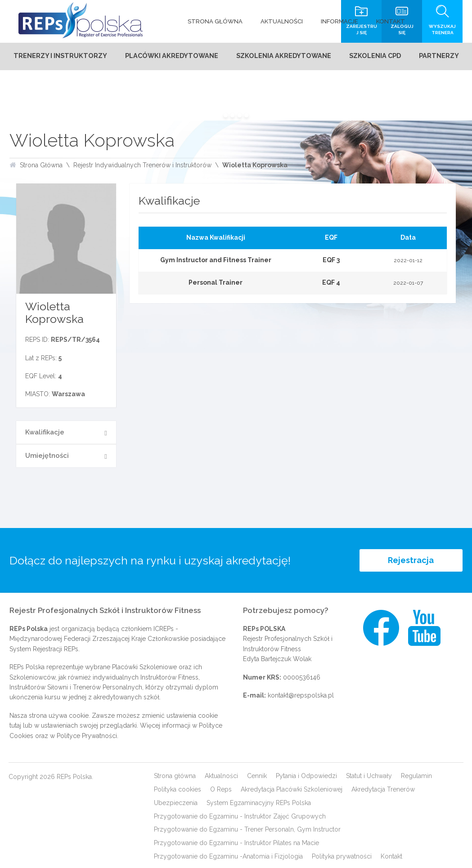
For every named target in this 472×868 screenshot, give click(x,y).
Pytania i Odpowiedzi (306, 776)
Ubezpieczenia (176, 803)
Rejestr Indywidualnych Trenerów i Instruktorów (142, 165)
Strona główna (175, 776)
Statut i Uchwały (369, 776)
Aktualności (221, 776)
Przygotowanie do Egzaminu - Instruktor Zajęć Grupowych (240, 816)
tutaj (15, 725)
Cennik (257, 776)
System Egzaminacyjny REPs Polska (259, 803)
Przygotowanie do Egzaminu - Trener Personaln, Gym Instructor (247, 829)
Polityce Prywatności (87, 736)
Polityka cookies (178, 789)
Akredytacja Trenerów (383, 789)
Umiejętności (47, 456)
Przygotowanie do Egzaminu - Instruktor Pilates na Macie (236, 843)
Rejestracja (411, 560)
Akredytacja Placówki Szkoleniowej (292, 789)
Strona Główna (41, 165)
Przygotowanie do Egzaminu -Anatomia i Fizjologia (228, 856)
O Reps (221, 789)
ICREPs (164, 629)
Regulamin (416, 776)
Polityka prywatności (342, 856)
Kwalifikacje (45, 432)
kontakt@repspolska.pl (301, 695)
